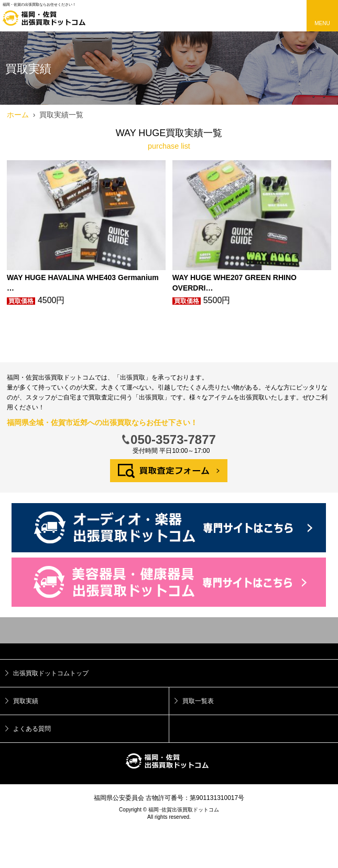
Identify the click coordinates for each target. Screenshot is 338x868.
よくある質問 (32, 729)
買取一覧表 (198, 701)
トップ (169, 630)
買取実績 (26, 701)
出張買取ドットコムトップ (51, 673)
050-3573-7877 (173, 439)
